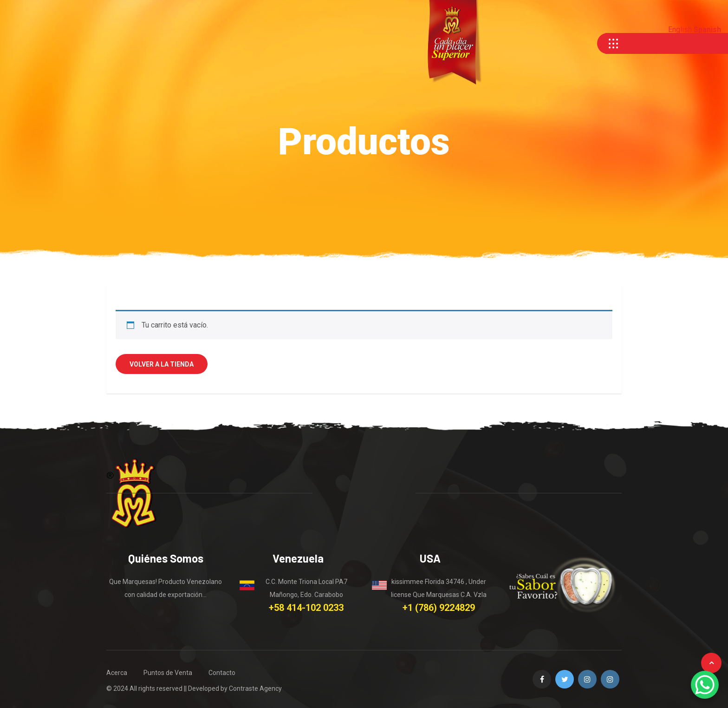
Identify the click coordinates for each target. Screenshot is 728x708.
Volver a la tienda (162, 364)
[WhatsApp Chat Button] (705, 685)
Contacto (222, 673)
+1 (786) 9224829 (439, 608)
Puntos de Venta (168, 673)
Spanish (707, 29)
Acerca (117, 673)
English (680, 29)
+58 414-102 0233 (306, 608)
